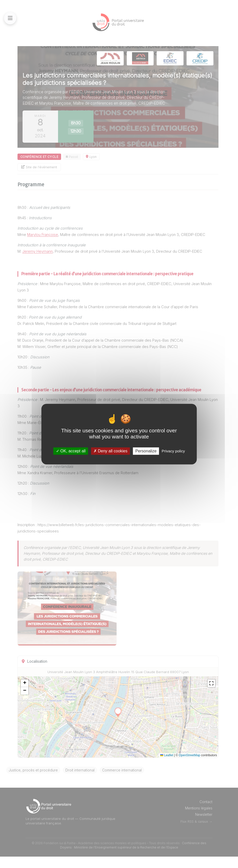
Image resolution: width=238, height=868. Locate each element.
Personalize (146, 451)
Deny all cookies (111, 451)
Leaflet (167, 767)
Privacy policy (173, 451)
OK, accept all (71, 451)
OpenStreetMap (189, 767)
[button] (42, 695)
